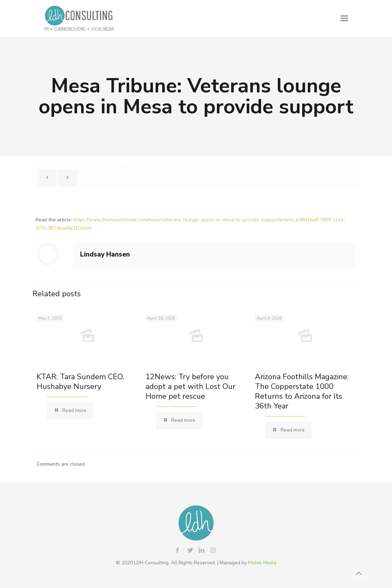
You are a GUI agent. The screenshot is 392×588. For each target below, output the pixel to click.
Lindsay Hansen (105, 254)
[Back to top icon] (359, 574)
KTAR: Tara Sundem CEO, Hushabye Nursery (80, 382)
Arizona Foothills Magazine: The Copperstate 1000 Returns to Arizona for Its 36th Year (302, 391)
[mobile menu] (344, 18)
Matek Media (262, 563)
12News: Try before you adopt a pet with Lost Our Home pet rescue (190, 387)
